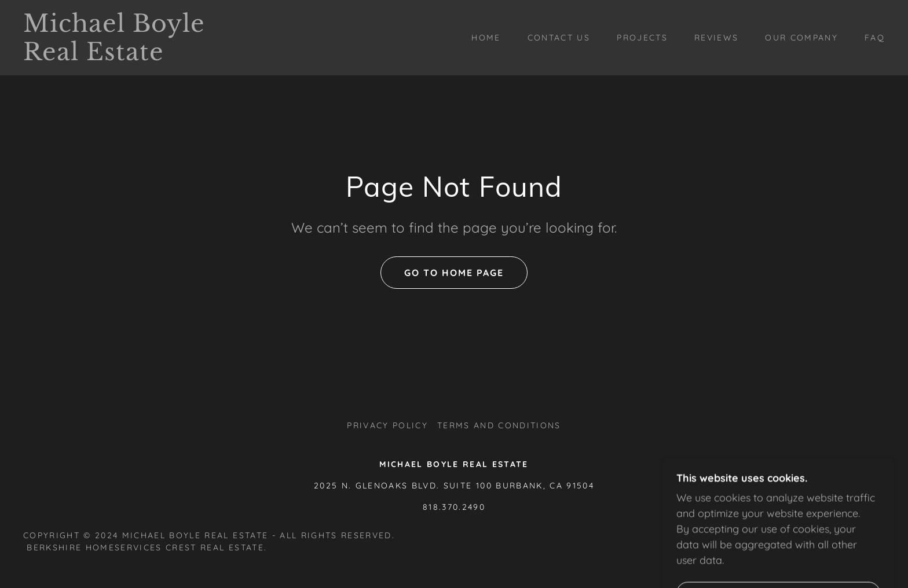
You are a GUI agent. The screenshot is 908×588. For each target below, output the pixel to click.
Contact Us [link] (559, 38)
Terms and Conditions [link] (499, 425)
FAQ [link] (875, 38)
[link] (143, 56)
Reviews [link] (716, 38)
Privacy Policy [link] (387, 425)
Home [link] (486, 38)
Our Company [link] (801, 38)
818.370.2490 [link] (454, 507)
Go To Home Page (454, 273)
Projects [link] (642, 38)
